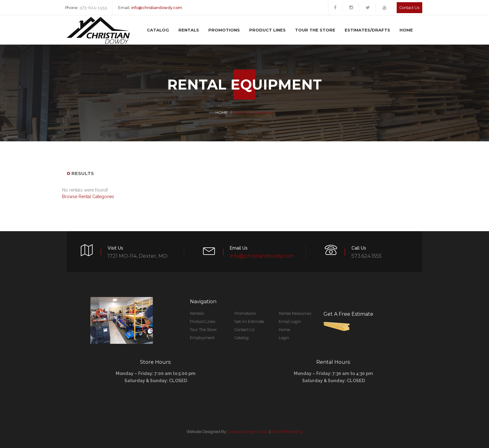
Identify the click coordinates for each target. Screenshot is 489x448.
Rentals (189, 30)
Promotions (224, 30)
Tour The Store (315, 30)
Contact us (409, 8)
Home (406, 30)
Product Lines (267, 30)
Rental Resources (295, 313)
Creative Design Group (248, 432)
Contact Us (244, 330)
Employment (202, 338)
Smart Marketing (287, 432)
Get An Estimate (249, 321)
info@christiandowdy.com (157, 8)
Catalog (158, 30)
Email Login (290, 321)
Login (284, 338)
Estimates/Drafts (367, 30)
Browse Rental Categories (88, 197)
